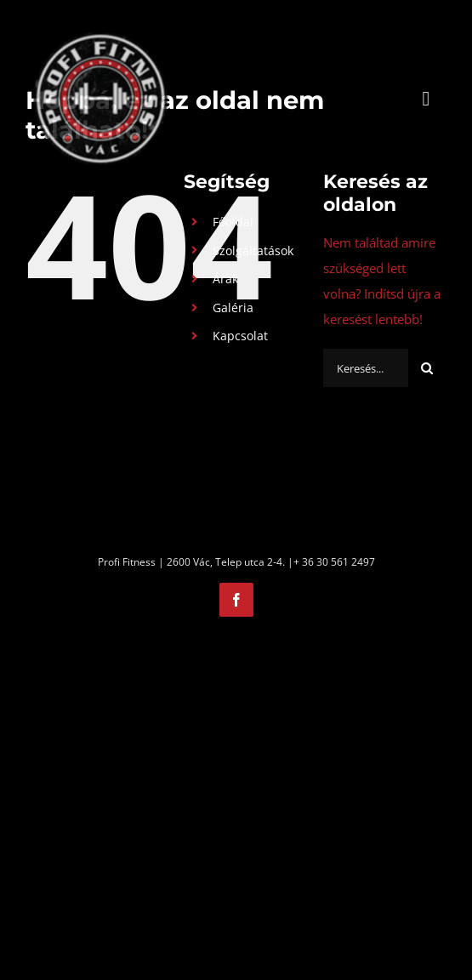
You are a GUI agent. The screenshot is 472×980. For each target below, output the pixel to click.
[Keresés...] (366, 368)
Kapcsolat (240, 336)
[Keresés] (427, 368)
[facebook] (236, 600)
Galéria (233, 308)
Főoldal (233, 222)
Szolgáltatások (253, 251)
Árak (225, 279)
